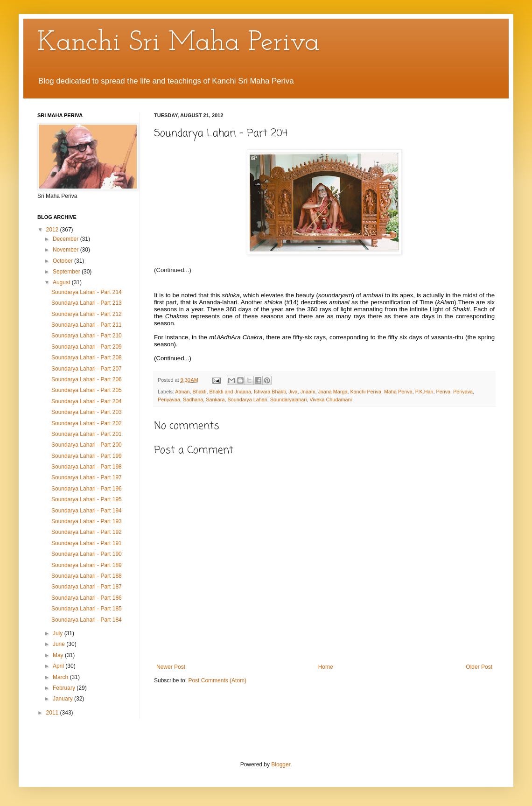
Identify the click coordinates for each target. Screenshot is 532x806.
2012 (53, 230)
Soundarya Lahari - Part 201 (87, 434)
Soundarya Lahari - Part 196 (87, 489)
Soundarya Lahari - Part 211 (87, 325)
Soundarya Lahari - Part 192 (87, 532)
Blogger (281, 764)
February (65, 688)
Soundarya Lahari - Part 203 (87, 412)
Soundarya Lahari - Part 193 (87, 521)
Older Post (479, 667)
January (63, 699)
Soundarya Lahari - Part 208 (87, 357)
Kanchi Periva (366, 392)
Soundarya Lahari (247, 399)
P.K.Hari (424, 392)
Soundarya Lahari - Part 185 (87, 609)
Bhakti (199, 392)
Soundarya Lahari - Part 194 (87, 511)
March (61, 677)
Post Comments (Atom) (217, 680)
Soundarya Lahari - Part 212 (87, 314)
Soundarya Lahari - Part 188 (87, 576)
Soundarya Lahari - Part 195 (87, 499)
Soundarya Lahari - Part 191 (87, 543)
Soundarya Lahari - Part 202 (87, 423)
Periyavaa (169, 399)
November (66, 250)
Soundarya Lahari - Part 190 (87, 554)
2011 (53, 713)
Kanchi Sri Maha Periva (178, 43)
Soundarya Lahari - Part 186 (87, 598)
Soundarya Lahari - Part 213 (87, 303)
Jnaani (308, 392)
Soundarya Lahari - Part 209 (87, 347)
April (59, 666)
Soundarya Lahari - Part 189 (87, 565)
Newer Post (171, 667)
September (67, 272)
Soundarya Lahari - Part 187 (87, 587)
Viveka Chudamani (330, 399)
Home (326, 667)
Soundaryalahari (289, 399)
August (62, 282)
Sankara (215, 399)
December (66, 239)
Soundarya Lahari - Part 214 (87, 292)
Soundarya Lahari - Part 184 (87, 620)
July (59, 633)
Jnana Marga (332, 392)
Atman (182, 392)
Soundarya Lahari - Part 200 (87, 445)
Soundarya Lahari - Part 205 (87, 390)
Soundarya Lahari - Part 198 (87, 467)
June (59, 644)
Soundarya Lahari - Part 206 (87, 379)
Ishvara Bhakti (270, 392)
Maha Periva (398, 392)
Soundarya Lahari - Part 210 (87, 336)
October (63, 261)
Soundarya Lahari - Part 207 (87, 369)
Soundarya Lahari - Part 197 (87, 477)
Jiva (293, 392)
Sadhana (193, 399)
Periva (443, 392)
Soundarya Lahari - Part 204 (87, 401)
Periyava (463, 392)
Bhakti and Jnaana (230, 392)
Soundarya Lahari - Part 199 (87, 456)
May (59, 655)
